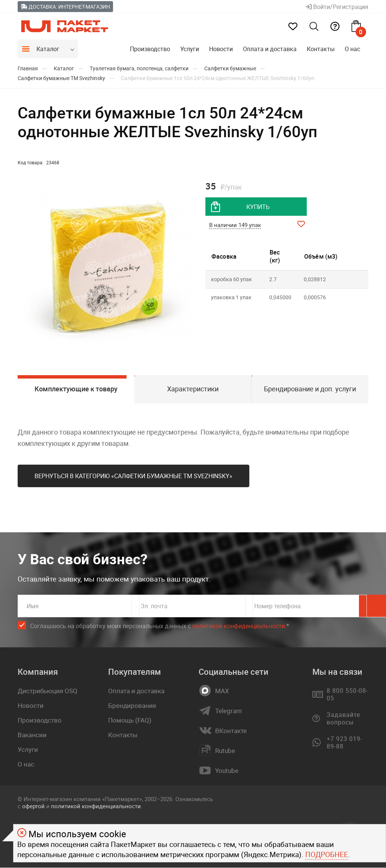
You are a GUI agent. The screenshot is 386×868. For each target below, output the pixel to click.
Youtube (227, 771)
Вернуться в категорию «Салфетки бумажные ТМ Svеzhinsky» (133, 476)
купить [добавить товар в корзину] (258, 207)
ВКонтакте (231, 731)
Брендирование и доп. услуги (310, 389)
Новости (221, 49)
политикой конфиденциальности (239, 626)
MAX (222, 691)
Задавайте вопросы (343, 719)
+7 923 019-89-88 (345, 743)
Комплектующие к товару (76, 389)
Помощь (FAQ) (130, 720)
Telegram (228, 711)
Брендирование (132, 706)
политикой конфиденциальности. (97, 806)
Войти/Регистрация (337, 7)
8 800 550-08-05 (347, 695)
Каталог (48, 49)
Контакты (321, 49)
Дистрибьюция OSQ (47, 691)
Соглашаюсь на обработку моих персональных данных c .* (160, 626)
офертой (33, 806)
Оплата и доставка (270, 49)
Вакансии (32, 735)
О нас (352, 49)
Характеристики (193, 389)
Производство (150, 49)
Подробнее (327, 854)
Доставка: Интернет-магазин (65, 7)
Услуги (190, 49)
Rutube (225, 751)
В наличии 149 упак (235, 225)
